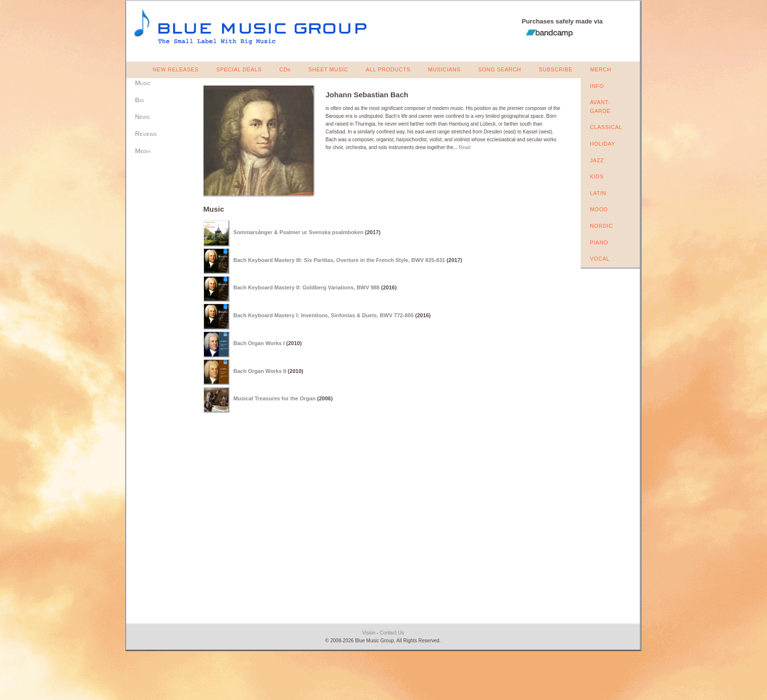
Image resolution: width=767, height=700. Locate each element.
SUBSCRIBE (555, 69)
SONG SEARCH (499, 69)
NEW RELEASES (176, 69)
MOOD (599, 209)
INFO (597, 86)
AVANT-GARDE (600, 107)
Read (465, 147)
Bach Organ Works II (260, 371)
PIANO (599, 242)
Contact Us (392, 633)
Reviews (146, 134)
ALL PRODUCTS (388, 69)
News (142, 117)
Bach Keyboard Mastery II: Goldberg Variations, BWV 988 (306, 287)
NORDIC (601, 226)
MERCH (600, 69)
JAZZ (597, 160)
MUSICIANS (444, 69)
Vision (369, 633)
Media (143, 151)
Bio (139, 100)
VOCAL (600, 259)
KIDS (597, 176)
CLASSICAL (606, 127)
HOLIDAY (603, 144)
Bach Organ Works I (259, 343)
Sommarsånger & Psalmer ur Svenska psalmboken (298, 232)
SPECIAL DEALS (239, 69)
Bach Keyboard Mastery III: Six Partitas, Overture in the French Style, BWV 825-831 (339, 260)
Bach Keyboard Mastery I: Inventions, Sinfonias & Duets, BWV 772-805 (324, 315)
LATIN (598, 193)
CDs (285, 69)
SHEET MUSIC (328, 69)
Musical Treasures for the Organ (274, 398)
